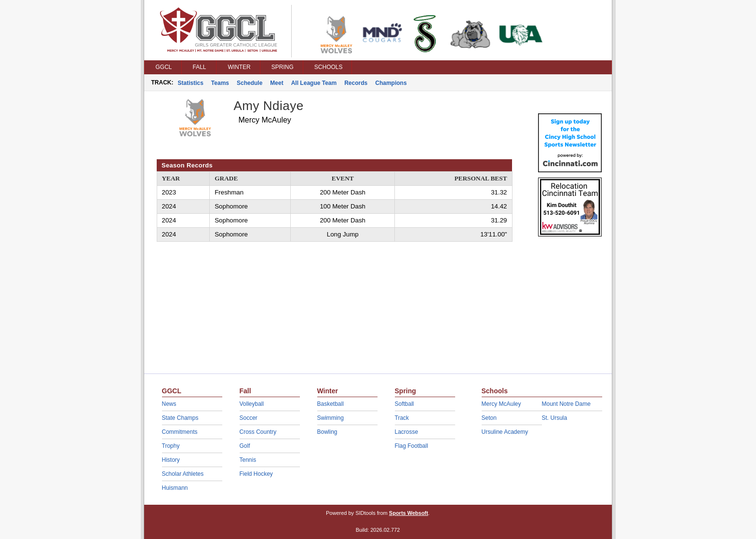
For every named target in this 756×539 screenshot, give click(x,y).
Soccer (249, 418)
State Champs (180, 418)
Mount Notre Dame (566, 404)
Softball (405, 404)
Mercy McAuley (501, 404)
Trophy (171, 446)
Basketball (331, 404)
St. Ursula (555, 418)
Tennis (248, 460)
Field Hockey (256, 474)
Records (356, 83)
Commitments (180, 432)
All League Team (314, 83)
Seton (489, 418)
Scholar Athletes (183, 474)
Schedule (250, 83)
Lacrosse (407, 432)
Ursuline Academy (505, 432)
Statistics (191, 83)
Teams (220, 83)
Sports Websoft (409, 513)
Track (402, 418)
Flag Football (412, 446)
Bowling (327, 432)
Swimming (331, 418)
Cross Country (258, 432)
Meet (277, 83)
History (171, 460)
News (169, 404)
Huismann (175, 488)
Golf (245, 446)
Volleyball (252, 404)
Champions (391, 83)
